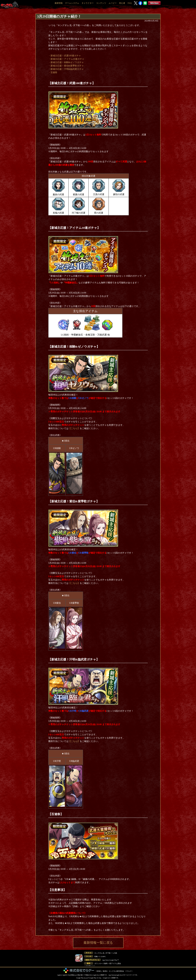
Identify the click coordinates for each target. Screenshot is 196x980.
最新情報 (59, 3)
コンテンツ (101, 3)
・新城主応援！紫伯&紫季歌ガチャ (66, 66)
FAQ (130, 3)
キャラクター (88, 3)
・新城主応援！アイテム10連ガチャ (66, 59)
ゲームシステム (72, 3)
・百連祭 (53, 72)
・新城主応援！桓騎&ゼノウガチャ (66, 62)
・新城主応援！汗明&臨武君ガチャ (66, 69)
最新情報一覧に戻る (98, 943)
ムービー (113, 3)
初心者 (122, 3)
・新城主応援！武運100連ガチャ (65, 56)
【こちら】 (74, 428)
